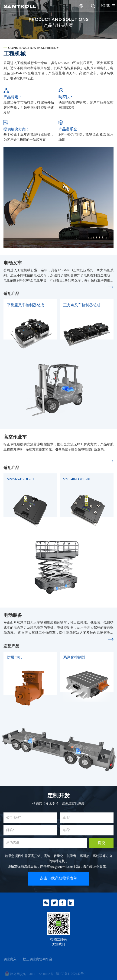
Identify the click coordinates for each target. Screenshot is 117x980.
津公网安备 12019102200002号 (29, 974)
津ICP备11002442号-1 (71, 974)
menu (106, 6)
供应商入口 (12, 959)
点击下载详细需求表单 (58, 878)
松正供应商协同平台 (38, 959)
